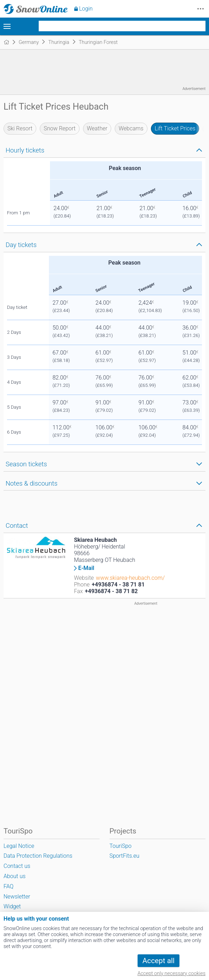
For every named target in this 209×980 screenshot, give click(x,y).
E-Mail (86, 568)
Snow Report (59, 128)
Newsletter (17, 897)
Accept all (159, 961)
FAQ (8, 886)
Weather (97, 128)
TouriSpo (121, 846)
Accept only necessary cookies (172, 973)
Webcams (131, 128)
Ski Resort (20, 128)
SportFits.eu (124, 856)
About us (15, 876)
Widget (12, 906)
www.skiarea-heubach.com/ (131, 578)
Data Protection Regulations (38, 856)
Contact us (17, 866)
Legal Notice (19, 846)
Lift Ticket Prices (175, 128)
